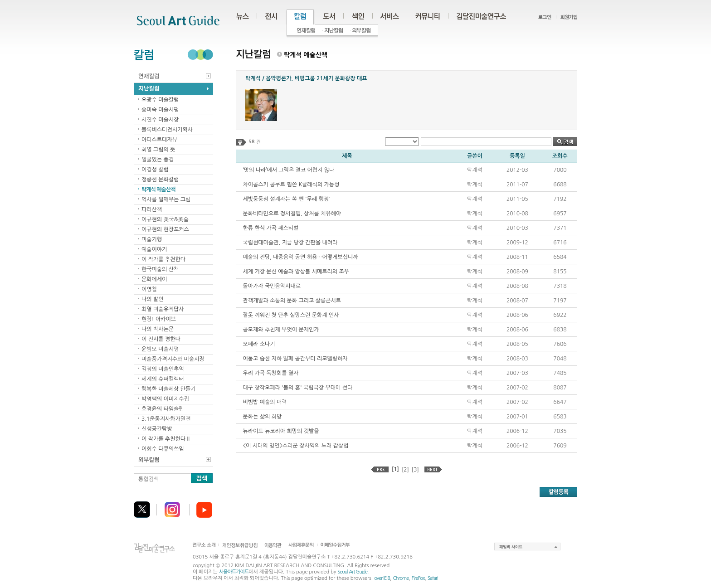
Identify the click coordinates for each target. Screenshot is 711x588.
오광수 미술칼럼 (160, 100)
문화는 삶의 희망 (263, 417)
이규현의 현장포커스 (165, 229)
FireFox (418, 578)
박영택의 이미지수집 (165, 399)
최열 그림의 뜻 (158, 150)
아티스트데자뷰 (159, 140)
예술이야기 (154, 249)
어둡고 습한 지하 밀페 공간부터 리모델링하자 (295, 359)
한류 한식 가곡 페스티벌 (271, 228)
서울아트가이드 (234, 572)
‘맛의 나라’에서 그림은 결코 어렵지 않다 (289, 170)
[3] (415, 470)
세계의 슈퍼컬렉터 (163, 379)
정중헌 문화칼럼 (160, 180)
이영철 (149, 289)
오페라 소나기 (259, 344)
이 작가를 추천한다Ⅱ (166, 439)
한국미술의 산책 (160, 269)
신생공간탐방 (157, 429)
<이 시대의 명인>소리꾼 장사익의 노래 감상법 (296, 446)
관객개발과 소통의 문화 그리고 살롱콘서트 (292, 301)
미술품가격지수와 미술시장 (173, 359)
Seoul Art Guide (352, 572)
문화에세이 (154, 279)
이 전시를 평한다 (161, 339)
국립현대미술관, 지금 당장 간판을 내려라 (290, 243)
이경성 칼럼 (155, 170)
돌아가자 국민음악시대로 (272, 286)
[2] (405, 470)
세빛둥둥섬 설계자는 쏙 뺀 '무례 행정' (287, 199)
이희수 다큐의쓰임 (163, 449)
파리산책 (152, 209)
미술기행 (152, 239)
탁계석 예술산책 (158, 190)
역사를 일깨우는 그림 (166, 199)
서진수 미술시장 (160, 120)
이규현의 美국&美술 (165, 219)
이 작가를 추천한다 (163, 259)
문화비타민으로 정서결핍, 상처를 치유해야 (292, 214)
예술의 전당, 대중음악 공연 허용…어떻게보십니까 (301, 257)
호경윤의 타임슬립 (163, 409)
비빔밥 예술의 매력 (265, 402)
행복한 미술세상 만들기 (169, 389)
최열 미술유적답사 (163, 309)
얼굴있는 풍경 (158, 160)
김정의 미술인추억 (163, 369)
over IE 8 (382, 578)
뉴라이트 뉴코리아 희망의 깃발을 (281, 431)
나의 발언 (152, 299)
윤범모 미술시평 (160, 349)
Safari (433, 578)
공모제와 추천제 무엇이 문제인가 (281, 330)
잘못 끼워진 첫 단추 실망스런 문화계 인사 (291, 315)
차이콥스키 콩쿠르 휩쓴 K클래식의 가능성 (291, 185)
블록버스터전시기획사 (167, 130)
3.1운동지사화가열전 (166, 419)
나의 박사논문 (158, 329)
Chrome (401, 578)
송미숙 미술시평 (160, 110)
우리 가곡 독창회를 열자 (271, 373)
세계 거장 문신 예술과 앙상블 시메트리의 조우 (296, 272)
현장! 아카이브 (159, 319)
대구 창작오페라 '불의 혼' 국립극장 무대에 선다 (298, 388)
